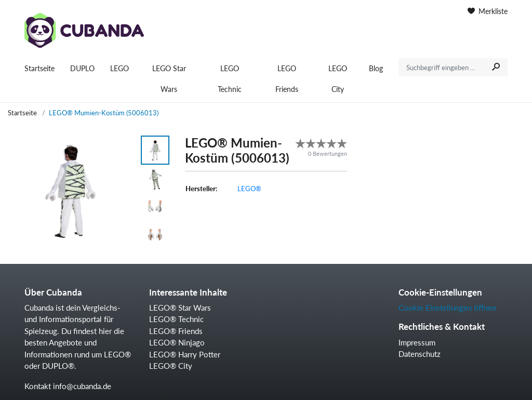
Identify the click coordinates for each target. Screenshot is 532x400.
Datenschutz (420, 354)
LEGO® (249, 189)
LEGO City (338, 79)
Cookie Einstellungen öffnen (447, 308)
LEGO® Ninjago (177, 342)
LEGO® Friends (176, 331)
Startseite (39, 68)
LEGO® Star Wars (180, 308)
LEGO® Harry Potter (185, 354)
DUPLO (82, 68)
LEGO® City (171, 366)
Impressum (417, 342)
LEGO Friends (287, 79)
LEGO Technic (230, 79)
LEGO (119, 68)
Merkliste (488, 11)
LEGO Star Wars (169, 79)
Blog (376, 68)
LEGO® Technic (176, 319)
